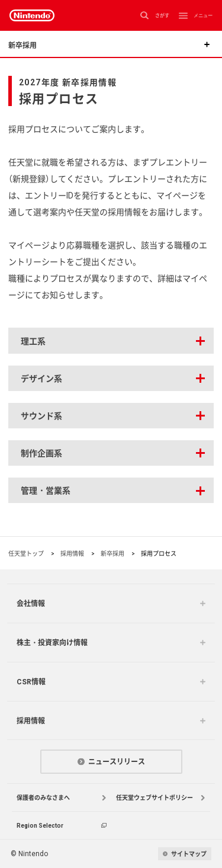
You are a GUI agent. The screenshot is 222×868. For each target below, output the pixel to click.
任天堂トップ (26, 553)
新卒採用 (112, 553)
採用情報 (72, 553)
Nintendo (32, 15)
